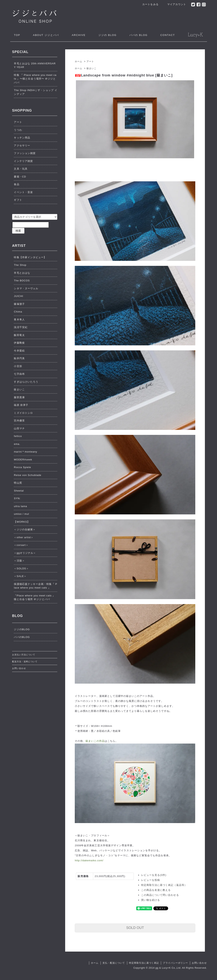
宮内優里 (19, 421)
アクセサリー (22, 146)
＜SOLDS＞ (21, 568)
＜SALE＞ (20, 576)
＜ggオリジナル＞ (25, 553)
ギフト (18, 200)
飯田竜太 (19, 335)
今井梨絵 (19, 351)
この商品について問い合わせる (160, 895)
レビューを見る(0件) (154, 875)
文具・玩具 (21, 169)
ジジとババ (46, 35)
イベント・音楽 (23, 192)
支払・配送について (114, 963)
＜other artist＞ (24, 537)
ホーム (79, 61)
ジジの (108, 35)
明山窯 (18, 483)
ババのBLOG (22, 637)
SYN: (17, 498)
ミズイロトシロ (23, 413)
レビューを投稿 (150, 880)
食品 (17, 184)
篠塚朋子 (19, 304)
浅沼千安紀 (21, 327)
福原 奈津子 (21, 405)
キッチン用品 (22, 138)
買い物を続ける (150, 900)
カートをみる (148, 4)
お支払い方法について (24, 655)
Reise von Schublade (28, 475)
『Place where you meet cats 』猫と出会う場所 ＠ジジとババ (35, 597)
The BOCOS (22, 281)
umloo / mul (21, 514)
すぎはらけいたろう (26, 382)
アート (90, 61)
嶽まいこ (91, 68)
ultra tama (20, 506)
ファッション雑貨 (25, 153)
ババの (138, 35)
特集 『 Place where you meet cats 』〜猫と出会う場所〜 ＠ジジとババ (35, 79)
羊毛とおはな (22, 273)
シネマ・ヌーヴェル (26, 288)
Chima (18, 312)
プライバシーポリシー (175, 963)
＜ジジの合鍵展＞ (25, 529)
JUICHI (18, 296)
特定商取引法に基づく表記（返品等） (164, 885)
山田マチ (19, 428)
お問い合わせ (19, 668)
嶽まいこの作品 (95, 741)
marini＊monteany (25, 452)
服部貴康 (19, 397)
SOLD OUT (135, 928)
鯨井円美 (19, 358)
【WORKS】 (22, 522)
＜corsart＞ (21, 545)
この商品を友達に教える (156, 890)
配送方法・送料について (25, 662)
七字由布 (19, 374)
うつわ (18, 130)
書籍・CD (20, 177)
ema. (17, 444)
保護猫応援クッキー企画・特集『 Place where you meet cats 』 (35, 586)
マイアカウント (175, 4)
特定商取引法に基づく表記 (144, 963)
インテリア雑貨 (23, 161)
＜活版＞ (19, 561)
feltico (18, 436)
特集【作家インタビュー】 (30, 257)
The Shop (20, 265)
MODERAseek (23, 460)
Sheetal (19, 491)
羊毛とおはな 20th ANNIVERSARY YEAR (35, 65)
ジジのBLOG (22, 629)
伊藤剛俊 (19, 343)
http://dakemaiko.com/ (89, 860)
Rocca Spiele (22, 467)
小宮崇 (18, 366)
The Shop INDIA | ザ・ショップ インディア (35, 92)
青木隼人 (19, 320)
